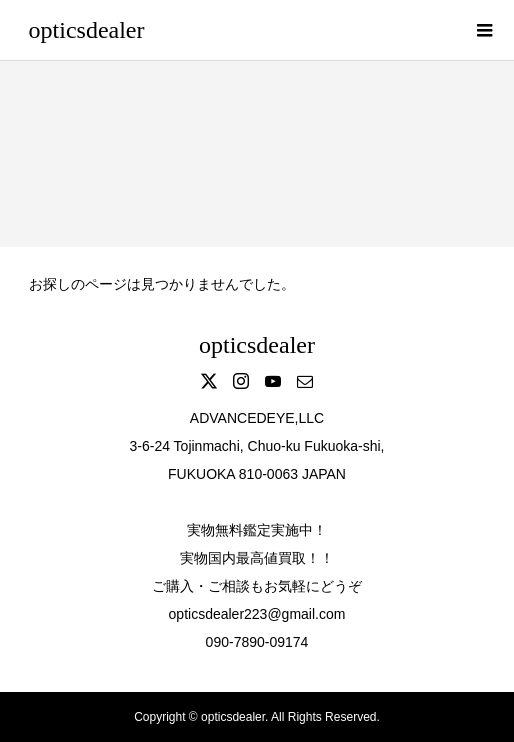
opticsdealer (87, 30)
